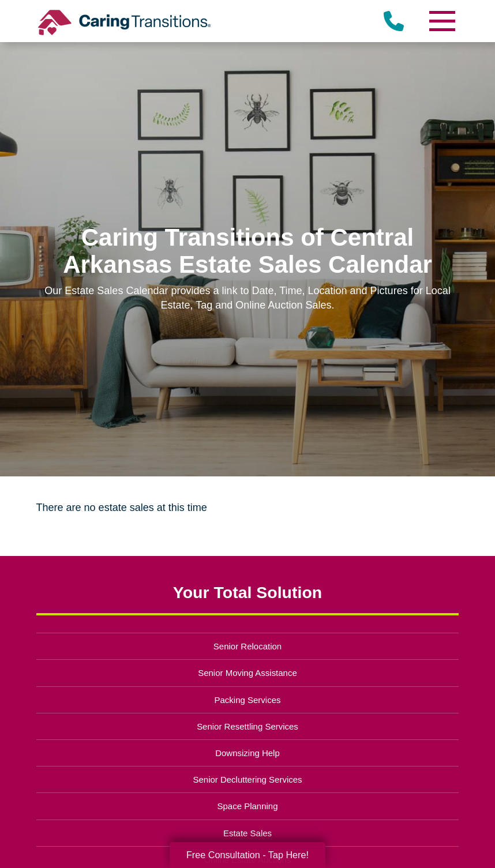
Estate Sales (247, 833)
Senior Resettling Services (247, 726)
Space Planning (248, 806)
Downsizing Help (247, 753)
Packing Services (248, 700)
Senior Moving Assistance (247, 673)
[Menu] (441, 21)
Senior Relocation (247, 646)
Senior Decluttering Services (247, 779)
